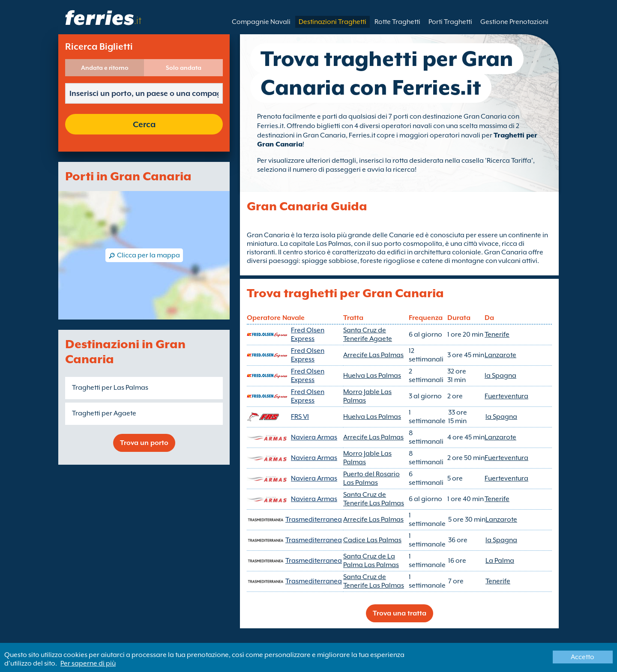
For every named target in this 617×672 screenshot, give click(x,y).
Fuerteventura (506, 396)
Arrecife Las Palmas (373, 355)
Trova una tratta (400, 613)
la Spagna (500, 376)
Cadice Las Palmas (372, 540)
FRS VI (300, 417)
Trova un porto (144, 443)
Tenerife (497, 335)
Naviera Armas (314, 437)
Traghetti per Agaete (104, 413)
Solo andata (184, 68)
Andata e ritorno (105, 68)
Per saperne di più (88, 663)
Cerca (144, 124)
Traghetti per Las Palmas (110, 388)
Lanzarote (500, 355)
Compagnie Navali (261, 22)
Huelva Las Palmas (372, 376)
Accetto (583, 657)
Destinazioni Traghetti (332, 22)
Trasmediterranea (314, 520)
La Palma (500, 561)
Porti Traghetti (450, 22)
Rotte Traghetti (397, 22)
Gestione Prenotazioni (514, 22)
